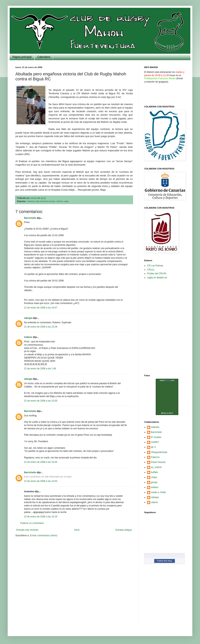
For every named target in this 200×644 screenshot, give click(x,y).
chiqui (154, 477)
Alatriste (155, 427)
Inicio (77, 530)
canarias (31, 201)
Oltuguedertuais (159, 452)
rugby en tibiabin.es (157, 278)
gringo (154, 482)
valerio (154, 502)
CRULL (151, 270)
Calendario (44, 57)
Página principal (22, 57)
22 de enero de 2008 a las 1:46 (40, 369)
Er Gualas (156, 437)
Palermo (155, 457)
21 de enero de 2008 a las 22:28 (41, 327)
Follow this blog (164, 561)
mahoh (59, 201)
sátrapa (28, 318)
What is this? (167, 413)
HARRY (155, 442)
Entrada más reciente (27, 530)
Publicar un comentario (32, 523)
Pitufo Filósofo (158, 462)
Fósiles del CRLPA (157, 274)
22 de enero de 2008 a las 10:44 (41, 462)
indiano (28, 337)
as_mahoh (156, 467)
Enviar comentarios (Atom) (44, 535)
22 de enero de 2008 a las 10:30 (41, 401)
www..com (167, 380)
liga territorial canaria (45, 201)
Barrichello (30, 218)
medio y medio (158, 492)
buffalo (154, 472)
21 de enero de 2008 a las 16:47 (41, 308)
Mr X (153, 447)
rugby (66, 201)
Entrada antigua (124, 530)
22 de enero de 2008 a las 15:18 (41, 517)
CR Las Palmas (155, 266)
